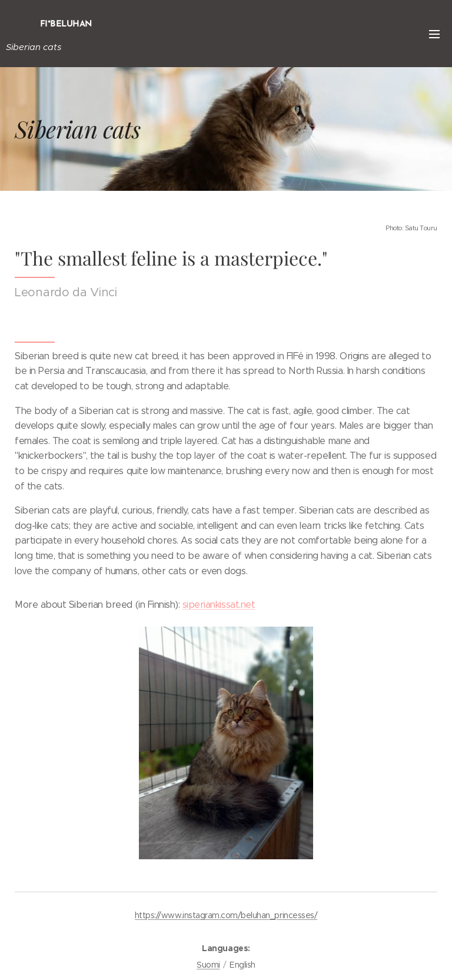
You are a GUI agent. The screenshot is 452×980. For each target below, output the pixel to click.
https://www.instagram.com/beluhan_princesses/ (226, 915)
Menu (434, 34)
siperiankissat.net (219, 605)
